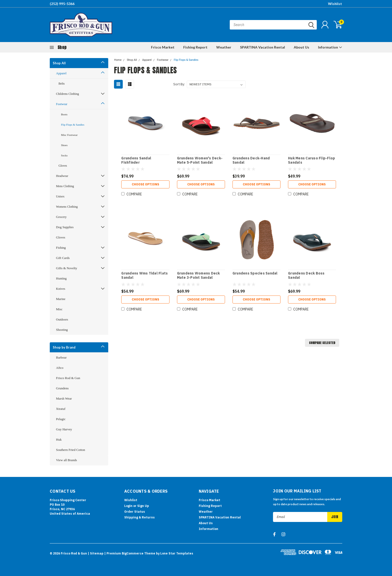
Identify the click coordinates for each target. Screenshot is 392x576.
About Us (301, 47)
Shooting (62, 330)
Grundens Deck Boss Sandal (306, 276)
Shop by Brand (64, 347)
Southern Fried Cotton (70, 450)
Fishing (61, 248)
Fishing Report (195, 47)
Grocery (61, 217)
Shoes (64, 145)
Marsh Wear (64, 398)
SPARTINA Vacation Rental (262, 47)
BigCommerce (133, 553)
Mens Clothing (65, 186)
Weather (224, 47)
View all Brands (66, 460)
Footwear (62, 104)
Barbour (61, 357)
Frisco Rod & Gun (68, 378)
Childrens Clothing (67, 94)
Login (128, 506)
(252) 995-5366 (62, 4)
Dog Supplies (65, 227)
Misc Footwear (69, 135)
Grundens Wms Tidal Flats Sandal (144, 276)
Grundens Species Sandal (255, 273)
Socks (64, 155)
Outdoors (62, 319)
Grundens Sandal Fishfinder (136, 161)
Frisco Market (163, 47)
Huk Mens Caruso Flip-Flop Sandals (311, 161)
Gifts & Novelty (67, 268)
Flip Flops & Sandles (73, 125)
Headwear (62, 176)
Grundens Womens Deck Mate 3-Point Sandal (198, 276)
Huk (59, 440)
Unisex (60, 196)
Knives (61, 289)
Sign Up (143, 506)
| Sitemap (96, 553)
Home (118, 60)
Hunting (61, 278)
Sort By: (179, 84)
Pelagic (61, 419)
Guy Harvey (64, 429)
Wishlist (335, 4)
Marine (61, 299)
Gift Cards (63, 258)
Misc (59, 309)
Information (330, 47)
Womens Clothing (67, 207)
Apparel (61, 73)
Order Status (135, 512)
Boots (64, 114)
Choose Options (145, 184)
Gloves (63, 166)
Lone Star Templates (177, 553)
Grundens (62, 388)
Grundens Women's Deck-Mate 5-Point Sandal (200, 161)
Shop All (59, 63)
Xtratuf (61, 409)
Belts (62, 84)
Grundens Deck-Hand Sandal (251, 161)
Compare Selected (322, 343)
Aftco (60, 368)
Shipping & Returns (139, 517)
